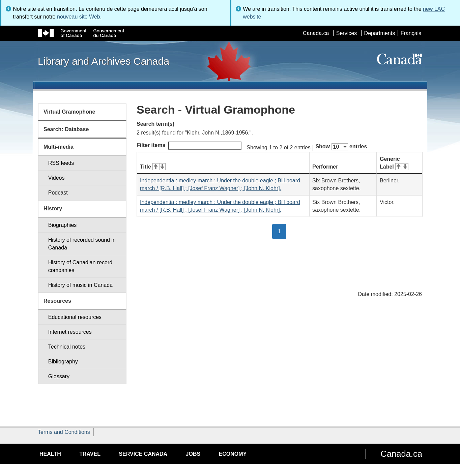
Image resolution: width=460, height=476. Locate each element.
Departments (380, 33)
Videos (56, 178)
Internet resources (70, 332)
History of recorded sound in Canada (82, 244)
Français (411, 33)
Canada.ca (316, 33)
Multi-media (59, 147)
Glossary (59, 376)
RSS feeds (61, 163)
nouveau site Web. (79, 17)
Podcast (58, 193)
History (53, 209)
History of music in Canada (80, 285)
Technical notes (67, 347)
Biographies (63, 225)
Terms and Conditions (64, 432)
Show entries (341, 147)
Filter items (189, 146)
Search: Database (66, 129)
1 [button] (282, 231)
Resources (57, 301)
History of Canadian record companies (80, 266)
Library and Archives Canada (104, 61)
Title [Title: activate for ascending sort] (153, 167)
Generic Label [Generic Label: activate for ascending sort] (394, 163)
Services (347, 33)
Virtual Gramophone (69, 112)
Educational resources (75, 317)
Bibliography (63, 362)
